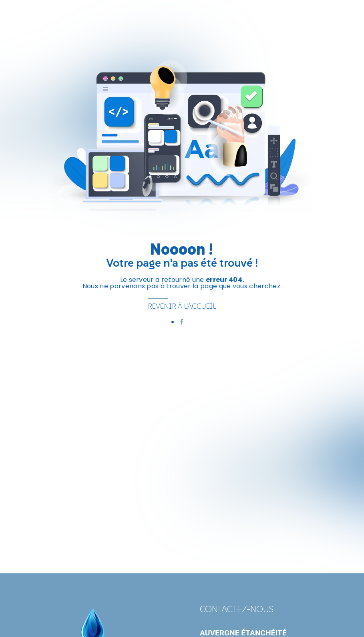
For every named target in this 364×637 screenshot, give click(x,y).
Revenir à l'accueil (182, 306)
